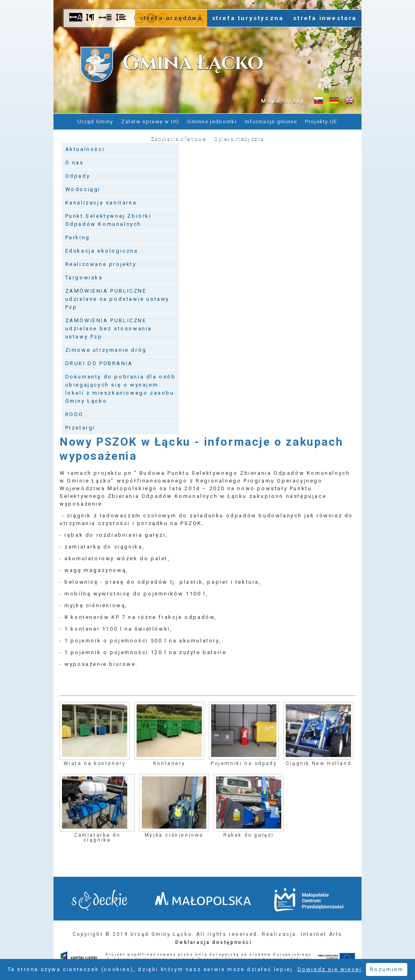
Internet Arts (322, 934)
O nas (75, 163)
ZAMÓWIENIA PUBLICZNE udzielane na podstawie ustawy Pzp (117, 299)
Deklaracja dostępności (213, 942)
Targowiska (84, 277)
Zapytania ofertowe (178, 139)
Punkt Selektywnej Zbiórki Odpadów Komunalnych (108, 220)
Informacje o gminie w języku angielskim (349, 101)
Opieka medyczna (239, 139)
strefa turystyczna (248, 18)
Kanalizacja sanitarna (101, 203)
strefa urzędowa (171, 18)
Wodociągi (83, 189)
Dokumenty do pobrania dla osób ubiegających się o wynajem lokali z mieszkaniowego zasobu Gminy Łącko (121, 389)
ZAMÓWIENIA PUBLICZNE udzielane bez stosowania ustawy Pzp (109, 328)
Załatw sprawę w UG (150, 122)
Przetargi (80, 428)
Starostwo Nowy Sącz (99, 900)
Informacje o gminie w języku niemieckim (334, 101)
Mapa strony (283, 101)
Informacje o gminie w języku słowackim (319, 101)
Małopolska (203, 899)
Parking (78, 237)
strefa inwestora (325, 18)
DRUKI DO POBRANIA (99, 363)
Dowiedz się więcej (330, 969)
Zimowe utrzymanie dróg (106, 350)
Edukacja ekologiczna (102, 251)
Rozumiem (387, 969)
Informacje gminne (271, 122)
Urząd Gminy (95, 122)
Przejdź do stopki (207, 0)
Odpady (78, 176)
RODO (74, 414)
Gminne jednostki (212, 122)
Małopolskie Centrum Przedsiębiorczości (309, 900)
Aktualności (85, 149)
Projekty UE (321, 122)
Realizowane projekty (101, 264)
